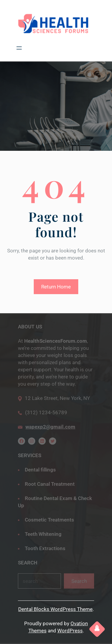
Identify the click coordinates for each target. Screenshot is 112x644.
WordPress (70, 631)
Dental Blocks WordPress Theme (55, 609)
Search (79, 581)
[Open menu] (19, 48)
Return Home (56, 287)
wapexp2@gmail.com (50, 427)
